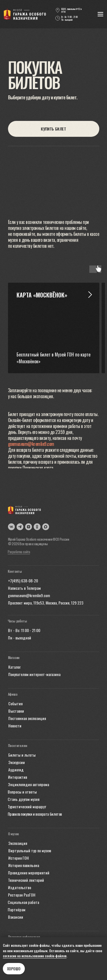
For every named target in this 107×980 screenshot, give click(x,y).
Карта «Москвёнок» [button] (42, 295)
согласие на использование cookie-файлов (35, 956)
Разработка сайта (19, 552)
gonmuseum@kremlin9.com (31, 444)
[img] (25, 14)
